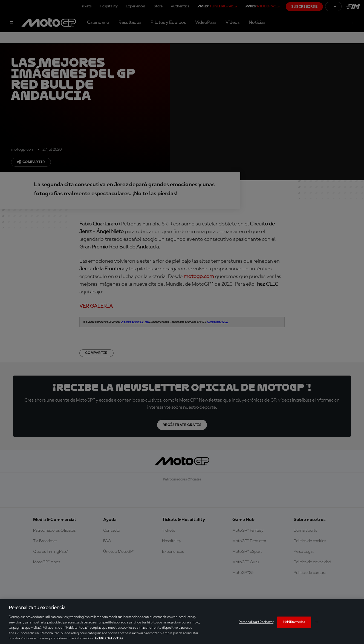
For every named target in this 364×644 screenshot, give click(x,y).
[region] (182, 622)
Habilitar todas (294, 622)
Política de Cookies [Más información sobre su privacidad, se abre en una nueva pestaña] (109, 638)
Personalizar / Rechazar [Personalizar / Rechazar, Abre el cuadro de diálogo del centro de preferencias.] (256, 622)
